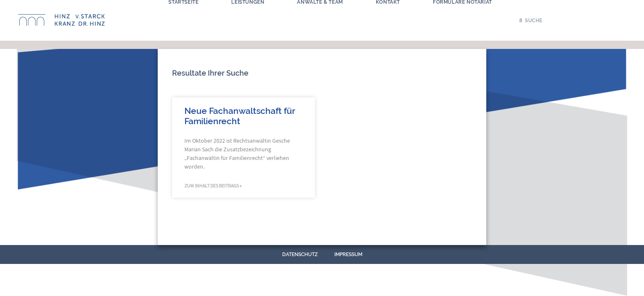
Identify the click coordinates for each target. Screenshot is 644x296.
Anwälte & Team (320, 18)
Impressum (348, 254)
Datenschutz (300, 254)
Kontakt (388, 18)
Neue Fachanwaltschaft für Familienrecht (240, 116)
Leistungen (248, 18)
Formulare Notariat (462, 18)
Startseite (183, 18)
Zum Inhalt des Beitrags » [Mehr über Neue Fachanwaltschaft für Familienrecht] (213, 186)
